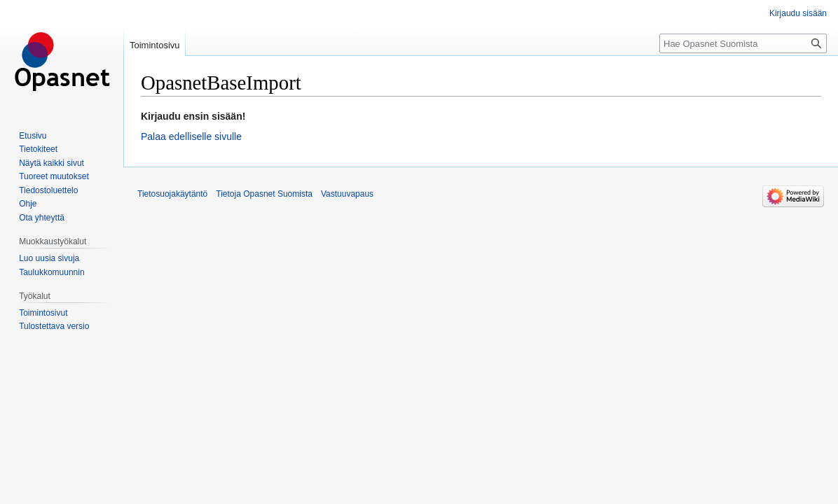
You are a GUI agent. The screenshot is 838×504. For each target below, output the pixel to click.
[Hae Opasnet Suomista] (743, 43)
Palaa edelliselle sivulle (191, 136)
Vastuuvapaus (347, 194)
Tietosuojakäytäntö (172, 194)
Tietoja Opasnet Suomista (264, 194)
